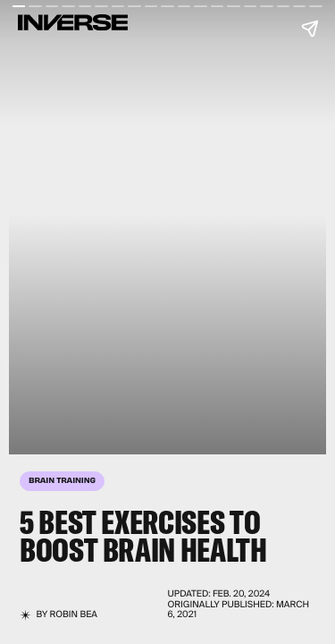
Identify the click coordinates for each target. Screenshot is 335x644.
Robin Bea (74, 615)
